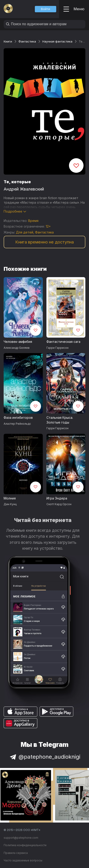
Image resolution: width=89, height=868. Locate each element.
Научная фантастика (57, 41)
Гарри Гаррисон (57, 348)
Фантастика (27, 41)
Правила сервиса (16, 853)
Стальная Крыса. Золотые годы (60, 420)
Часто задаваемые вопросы (23, 860)
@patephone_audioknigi (45, 757)
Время (33, 221)
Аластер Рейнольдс (17, 424)
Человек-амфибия (18, 342)
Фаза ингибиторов (18, 418)
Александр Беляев (17, 348)
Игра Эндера (57, 498)
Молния (10, 498)
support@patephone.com (21, 838)
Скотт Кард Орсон (59, 504)
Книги (8, 41)
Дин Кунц (10, 504)
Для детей (25, 232)
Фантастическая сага (63, 342)
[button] (46, 9)
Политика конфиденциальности (25, 845)
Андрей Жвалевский (24, 189)
